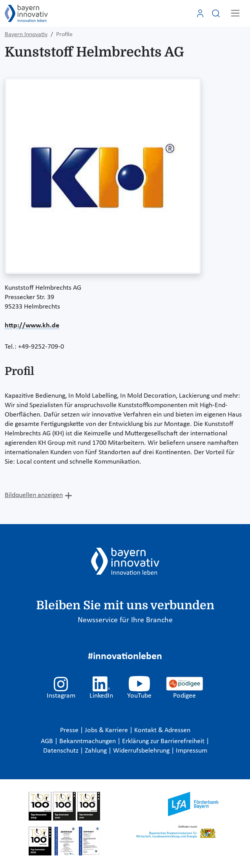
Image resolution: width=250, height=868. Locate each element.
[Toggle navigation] (235, 13)
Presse (70, 730)
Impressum (192, 751)
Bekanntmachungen (88, 741)
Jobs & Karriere (107, 730)
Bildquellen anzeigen (34, 495)
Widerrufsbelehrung (142, 751)
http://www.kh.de (32, 326)
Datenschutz (62, 751)
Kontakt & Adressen (162, 730)
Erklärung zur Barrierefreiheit (164, 741)
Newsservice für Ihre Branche (125, 620)
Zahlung (97, 751)
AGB (48, 741)
